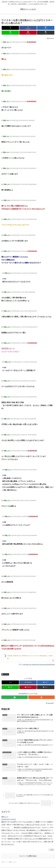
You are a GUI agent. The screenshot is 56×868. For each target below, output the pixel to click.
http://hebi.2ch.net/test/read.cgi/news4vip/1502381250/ (39, 664)
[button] (46, 33)
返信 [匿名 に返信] (51, 850)
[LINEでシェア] (10, 33)
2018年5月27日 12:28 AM (9, 819)
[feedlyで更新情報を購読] (15, 697)
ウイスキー (5, 674)
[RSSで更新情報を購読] (41, 697)
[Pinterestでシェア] (28, 33)
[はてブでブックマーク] (46, 28)
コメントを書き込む (28, 856)
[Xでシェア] (10, 28)
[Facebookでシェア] (28, 28)
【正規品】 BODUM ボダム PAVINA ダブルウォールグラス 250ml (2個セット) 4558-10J (30, 657)
